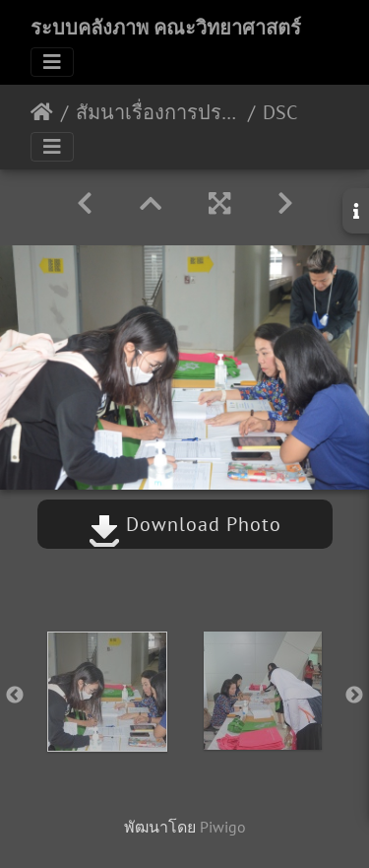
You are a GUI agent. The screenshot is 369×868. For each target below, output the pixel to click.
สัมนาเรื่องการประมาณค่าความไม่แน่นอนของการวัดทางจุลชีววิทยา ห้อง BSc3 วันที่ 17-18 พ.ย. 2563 (158, 112)
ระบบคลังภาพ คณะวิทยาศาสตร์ (166, 28)
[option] (107, 692)
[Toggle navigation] (52, 62)
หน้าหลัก (42, 112)
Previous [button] (15, 696)
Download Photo (185, 524)
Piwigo (223, 827)
